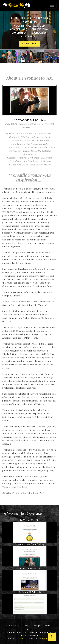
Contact (30, 629)
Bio (17, 626)
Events (47, 626)
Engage (36, 626)
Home (9, 626)
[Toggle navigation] (52, 5)
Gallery (25, 626)
